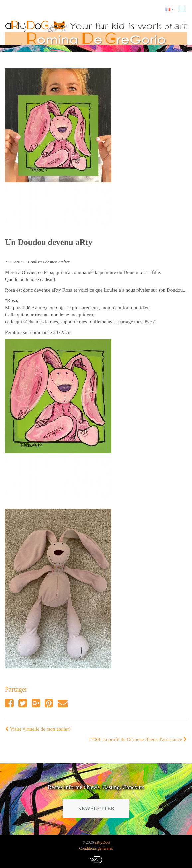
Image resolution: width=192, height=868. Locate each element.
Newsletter (96, 809)
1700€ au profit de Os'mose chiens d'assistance (138, 739)
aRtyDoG (103, 842)
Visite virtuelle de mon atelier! (38, 729)
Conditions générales (96, 848)
